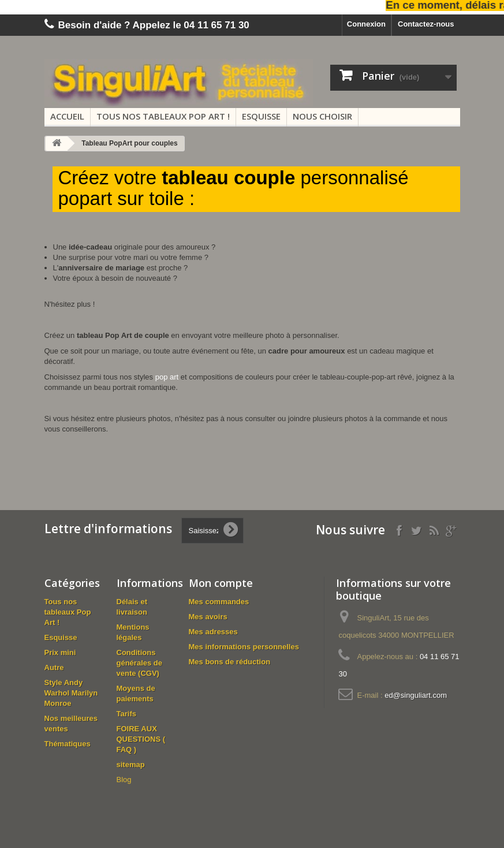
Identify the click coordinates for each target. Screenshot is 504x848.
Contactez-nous (426, 24)
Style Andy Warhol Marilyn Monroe (71, 693)
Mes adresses (213, 632)
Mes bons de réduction (230, 662)
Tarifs (126, 714)
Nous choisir (322, 116)
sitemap (131, 765)
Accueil (67, 116)
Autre (54, 667)
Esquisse (261, 116)
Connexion (366, 24)
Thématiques (68, 744)
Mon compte (221, 583)
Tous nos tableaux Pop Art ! (163, 116)
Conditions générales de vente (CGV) (140, 663)
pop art (167, 377)
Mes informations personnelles (244, 647)
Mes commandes (219, 602)
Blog (124, 780)
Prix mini (60, 652)
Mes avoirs (208, 617)
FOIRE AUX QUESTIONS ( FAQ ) (141, 739)
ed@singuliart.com (416, 695)
